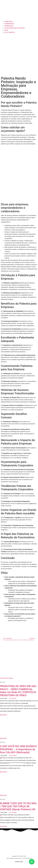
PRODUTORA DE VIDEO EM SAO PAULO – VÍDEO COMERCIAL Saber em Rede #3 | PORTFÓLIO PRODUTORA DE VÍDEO (18, 691)
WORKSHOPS (9, 26)
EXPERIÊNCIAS (9, 24)
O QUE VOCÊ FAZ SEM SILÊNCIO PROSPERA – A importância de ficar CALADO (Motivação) (18, 749)
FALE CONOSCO (10, 32)
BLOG (6, 30)
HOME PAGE (9, 22)
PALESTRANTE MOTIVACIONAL (15, 28)
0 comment (13, 698)
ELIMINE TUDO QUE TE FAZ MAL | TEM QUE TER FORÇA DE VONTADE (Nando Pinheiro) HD (18, 806)
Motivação (3, 738)
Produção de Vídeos (6, 678)
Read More (3, 715)
